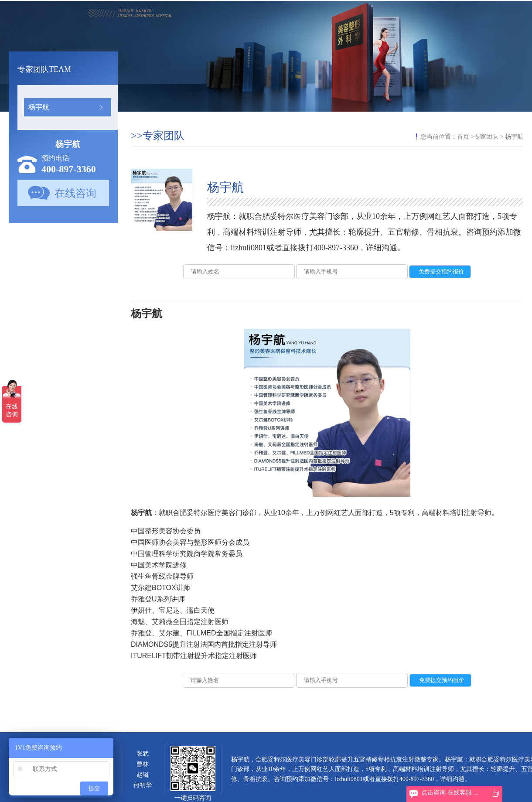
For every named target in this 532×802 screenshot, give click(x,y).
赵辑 (143, 775)
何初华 (143, 785)
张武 (143, 754)
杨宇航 (39, 107)
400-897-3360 (69, 169)
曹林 (143, 764)
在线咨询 (75, 193)
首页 (463, 137)
